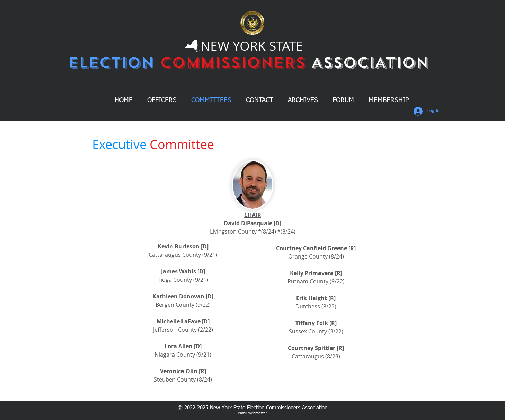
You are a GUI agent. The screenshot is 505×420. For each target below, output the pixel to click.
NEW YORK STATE (252, 46)
